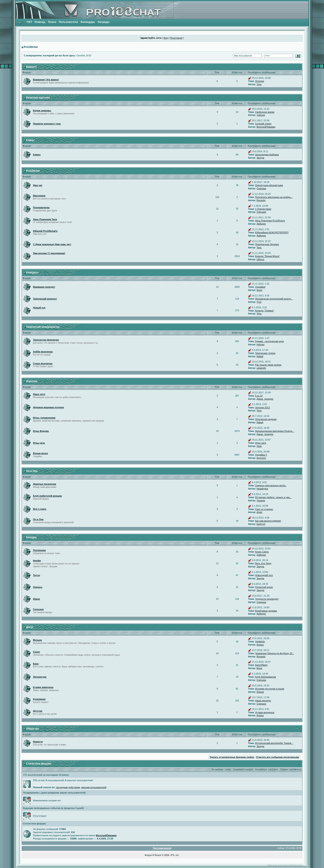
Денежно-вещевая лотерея (48, 407)
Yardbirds (260, 641)
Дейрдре (261, 224)
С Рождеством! (263, 209)
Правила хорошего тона (47, 124)
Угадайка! (260, 287)
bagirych (261, 524)
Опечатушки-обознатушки (269, 185)
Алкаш (260, 645)
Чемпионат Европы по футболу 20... (275, 653)
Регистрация (176, 38)
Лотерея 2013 (262, 408)
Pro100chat (31, 47)
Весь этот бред (263, 563)
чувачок (261, 115)
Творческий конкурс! (45, 299)
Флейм (37, 561)
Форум (148, 855)
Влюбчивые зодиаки (266, 611)
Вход (166, 38)
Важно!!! (31, 67)
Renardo (261, 200)
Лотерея (259, 81)
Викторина (39, 196)
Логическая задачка (266, 419)
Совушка (261, 188)
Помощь (40, 22)
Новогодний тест (264, 575)
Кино (36, 664)
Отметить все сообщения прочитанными (277, 757)
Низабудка (262, 489)
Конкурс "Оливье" (265, 311)
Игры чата (39, 443)
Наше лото (39, 394)
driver (259, 290)
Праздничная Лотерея (267, 244)
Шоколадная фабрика (267, 155)
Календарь (88, 22)
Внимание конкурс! (44, 287)
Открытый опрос (264, 587)
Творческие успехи (265, 353)
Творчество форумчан (46, 340)
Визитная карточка (38, 98)
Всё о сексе (40, 509)
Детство (38, 711)
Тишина (261, 500)
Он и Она (32, 471)
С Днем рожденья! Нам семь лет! (52, 244)
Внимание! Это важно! (46, 80)
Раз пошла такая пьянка (268, 365)
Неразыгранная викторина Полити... (275, 431)
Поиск (52, 22)
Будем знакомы (42, 111)
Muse (259, 668)
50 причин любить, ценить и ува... (273, 497)
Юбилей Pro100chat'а (45, 231)
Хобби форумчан (43, 352)
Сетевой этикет (263, 124)
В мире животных (43, 687)
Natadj (260, 356)
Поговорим (39, 550)
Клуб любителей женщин (47, 496)
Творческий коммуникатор (43, 327)
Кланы (30, 140)
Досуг (30, 627)
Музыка (37, 640)
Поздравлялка (41, 207)
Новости (38, 742)
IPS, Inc (175, 855)
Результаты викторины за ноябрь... (274, 197)
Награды (104, 22)
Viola (259, 446)
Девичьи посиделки (45, 484)
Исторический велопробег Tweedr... (274, 743)
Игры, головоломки (44, 418)
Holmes (260, 344)
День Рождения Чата (45, 219)
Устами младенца (265, 712)
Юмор (36, 599)
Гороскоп (38, 609)
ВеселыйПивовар (266, 127)
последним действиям (68, 787)
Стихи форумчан (43, 364)
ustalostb (261, 368)
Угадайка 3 (261, 455)
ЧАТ (29, 22)
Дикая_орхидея (265, 399)
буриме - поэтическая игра (269, 341)
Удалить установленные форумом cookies (232, 757)
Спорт (36, 652)
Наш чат (38, 185)
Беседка (31, 537)
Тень (259, 84)
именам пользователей (94, 787)
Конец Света (262, 552)
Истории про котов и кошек (270, 689)
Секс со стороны (264, 509)
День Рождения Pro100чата (270, 221)
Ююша (260, 692)
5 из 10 (259, 396)
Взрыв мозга (40, 453)
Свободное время (265, 112)
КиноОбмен (261, 665)
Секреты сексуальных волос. (271, 485)
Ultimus (260, 259)
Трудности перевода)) (267, 599)
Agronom (261, 458)
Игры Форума (41, 431)
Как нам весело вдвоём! (268, 521)
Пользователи (68, 22)
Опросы (38, 587)
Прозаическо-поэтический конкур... (274, 299)
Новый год (39, 308)
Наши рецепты (263, 701)
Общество (32, 729)
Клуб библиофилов (265, 677)
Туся (259, 302)
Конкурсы (32, 272)
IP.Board (157, 855)
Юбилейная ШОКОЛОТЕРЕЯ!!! (272, 232)
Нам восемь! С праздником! (49, 253)
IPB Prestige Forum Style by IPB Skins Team (285, 865)
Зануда (260, 158)
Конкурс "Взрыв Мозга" (267, 256)
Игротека (32, 381)
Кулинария (39, 699)
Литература (40, 677)
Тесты (36, 575)
